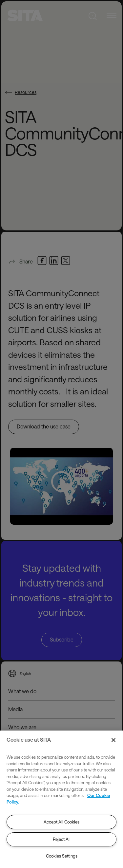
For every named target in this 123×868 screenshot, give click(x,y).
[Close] (113, 740)
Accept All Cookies (61, 822)
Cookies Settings (62, 856)
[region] (61, 799)
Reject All (62, 839)
